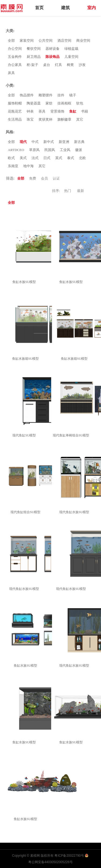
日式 (47, 158)
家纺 (49, 103)
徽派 (79, 150)
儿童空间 (71, 57)
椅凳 (70, 65)
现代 (23, 142)
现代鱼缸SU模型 (25, 435)
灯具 (58, 65)
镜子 (73, 95)
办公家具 (15, 65)
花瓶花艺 (15, 111)
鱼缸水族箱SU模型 (26, 359)
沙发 (82, 65)
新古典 (79, 142)
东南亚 (13, 166)
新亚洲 (64, 142)
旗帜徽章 (64, 119)
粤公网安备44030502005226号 (50, 862)
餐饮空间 (34, 49)
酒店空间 (64, 41)
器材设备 (53, 49)
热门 (68, 191)
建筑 (65, 8)
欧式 (11, 158)
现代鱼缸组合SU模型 (26, 512)
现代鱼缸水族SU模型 (75, 512)
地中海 (28, 166)
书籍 (85, 111)
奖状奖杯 (46, 119)
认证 (56, 178)
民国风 (50, 150)
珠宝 (30, 119)
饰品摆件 (27, 95)
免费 (33, 178)
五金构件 (15, 57)
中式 (35, 142)
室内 (92, 8)
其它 (80, 119)
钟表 (30, 111)
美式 (23, 158)
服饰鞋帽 (15, 103)
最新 (81, 191)
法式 (35, 158)
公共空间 (46, 41)
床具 (11, 73)
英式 (59, 158)
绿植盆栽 (71, 49)
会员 (44, 178)
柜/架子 (32, 65)
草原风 (34, 150)
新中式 (49, 142)
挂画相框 (64, 103)
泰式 (71, 158)
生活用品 (15, 119)
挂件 (61, 95)
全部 (11, 41)
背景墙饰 (57, 111)
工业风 (65, 150)
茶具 (42, 111)
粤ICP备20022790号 (69, 856)
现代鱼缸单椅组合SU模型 (72, 435)
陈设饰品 (53, 57)
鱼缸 (73, 111)
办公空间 (15, 49)
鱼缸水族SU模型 (25, 282)
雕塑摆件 (46, 95)
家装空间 (27, 41)
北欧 (82, 158)
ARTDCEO (16, 150)
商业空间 (83, 41)
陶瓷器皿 (34, 103)
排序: (56, 191)
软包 (80, 103)
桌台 (47, 65)
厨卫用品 (34, 57)
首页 (39, 8)
